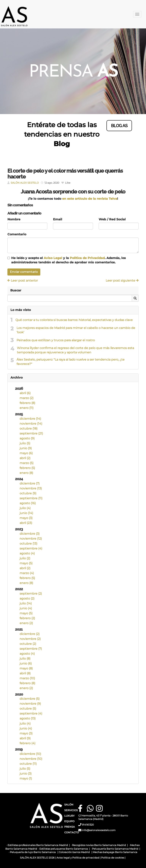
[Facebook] (80, 809)
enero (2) (26, 623)
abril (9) (25, 738)
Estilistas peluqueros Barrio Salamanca (64, 849)
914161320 (88, 825)
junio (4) (26, 608)
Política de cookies (113, 858)
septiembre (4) (31, 548)
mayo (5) (26, 563)
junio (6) (26, 663)
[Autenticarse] (4, 861)
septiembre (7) (31, 649)
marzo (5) (27, 463)
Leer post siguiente (122, 281)
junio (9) (26, 448)
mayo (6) (26, 453)
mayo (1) (26, 778)
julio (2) (25, 558)
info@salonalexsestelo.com (99, 830)
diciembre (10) (30, 754)
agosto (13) (28, 718)
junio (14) (26, 513)
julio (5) (25, 443)
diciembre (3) (30, 534)
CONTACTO (72, 832)
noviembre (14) (31, 424)
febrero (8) (27, 403)
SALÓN (69, 805)
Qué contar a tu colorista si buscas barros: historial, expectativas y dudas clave (74, 320)
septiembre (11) (31, 498)
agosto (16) (28, 503)
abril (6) (25, 393)
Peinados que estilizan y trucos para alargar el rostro (56, 340)
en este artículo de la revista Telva (89, 199)
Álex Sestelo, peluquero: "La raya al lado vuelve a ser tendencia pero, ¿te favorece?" (71, 362)
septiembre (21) (31, 433)
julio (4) (25, 508)
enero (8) (26, 473)
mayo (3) (26, 518)
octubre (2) (28, 644)
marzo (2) (27, 398)
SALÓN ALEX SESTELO (25, 183)
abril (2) (25, 458)
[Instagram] (98, 809)
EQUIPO (69, 821)
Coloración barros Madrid (74, 852)
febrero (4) (27, 743)
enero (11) (27, 408)
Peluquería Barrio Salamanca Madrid (115, 849)
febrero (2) (27, 618)
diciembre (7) (30, 483)
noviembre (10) (31, 759)
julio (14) (26, 603)
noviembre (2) (30, 639)
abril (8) (25, 673)
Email (58, 219)
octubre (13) (28, 544)
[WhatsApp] (89, 809)
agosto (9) (27, 438)
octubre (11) (28, 764)
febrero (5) (27, 468)
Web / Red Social (112, 219)
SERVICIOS (71, 810)
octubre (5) (28, 709)
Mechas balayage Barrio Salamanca (115, 852)
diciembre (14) (30, 419)
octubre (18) (29, 429)
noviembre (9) (30, 704)
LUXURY (69, 816)
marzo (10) (27, 678)
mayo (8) (26, 668)
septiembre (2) (31, 594)
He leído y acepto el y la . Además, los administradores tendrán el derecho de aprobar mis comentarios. (69, 260)
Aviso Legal (53, 258)
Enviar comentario (24, 272)
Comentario (17, 234)
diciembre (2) (30, 634)
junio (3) (26, 774)
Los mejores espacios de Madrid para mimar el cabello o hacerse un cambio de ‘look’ (76, 330)
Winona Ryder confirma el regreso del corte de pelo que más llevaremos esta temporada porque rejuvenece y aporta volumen (75, 350)
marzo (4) (27, 573)
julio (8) (25, 659)
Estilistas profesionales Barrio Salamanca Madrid (38, 845)
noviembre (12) (31, 539)
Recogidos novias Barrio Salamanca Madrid (99, 845)
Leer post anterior (23, 281)
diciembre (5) (30, 699)
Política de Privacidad (87, 258)
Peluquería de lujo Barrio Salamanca (33, 852)
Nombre (14, 219)
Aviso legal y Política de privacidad (78, 858)
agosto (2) (27, 598)
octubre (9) (28, 493)
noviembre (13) (31, 488)
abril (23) (26, 523)
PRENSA (70, 827)
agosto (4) (27, 553)
